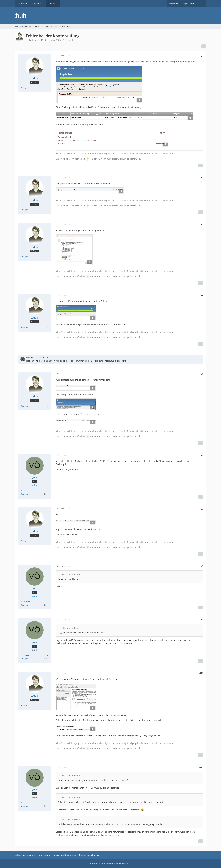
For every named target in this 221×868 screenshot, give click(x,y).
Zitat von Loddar (70, 574)
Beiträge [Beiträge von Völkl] (24, 494)
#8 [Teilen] (202, 566)
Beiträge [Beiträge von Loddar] (24, 88)
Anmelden (174, 4)
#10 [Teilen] (201, 673)
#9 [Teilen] (202, 620)
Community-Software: (111, 864)
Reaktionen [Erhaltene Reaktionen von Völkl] (25, 491)
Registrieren (189, 4)
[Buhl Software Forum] (111, 15)
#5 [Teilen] (202, 374)
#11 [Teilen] (201, 767)
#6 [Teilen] (202, 455)
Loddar (33, 40)
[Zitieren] (201, 165)
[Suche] (201, 4)
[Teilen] (204, 46)
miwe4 (30, 358)
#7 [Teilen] (202, 509)
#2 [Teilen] (202, 178)
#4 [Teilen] (202, 295)
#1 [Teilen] (202, 56)
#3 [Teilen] (202, 225)
